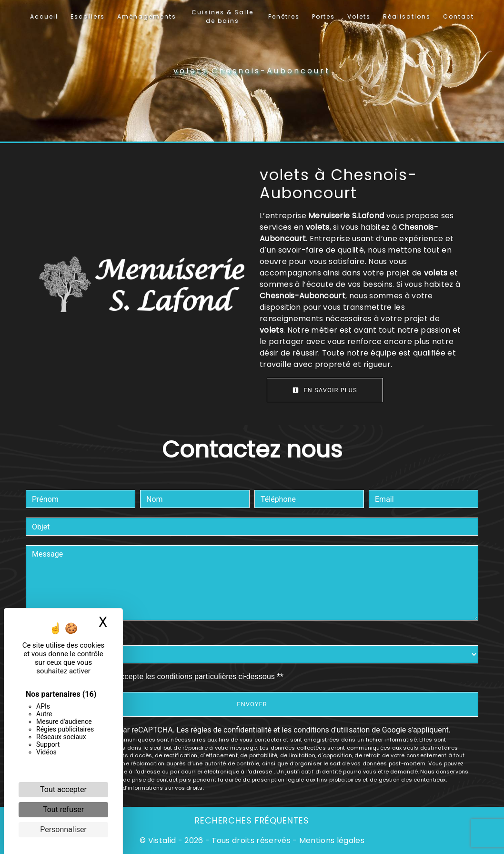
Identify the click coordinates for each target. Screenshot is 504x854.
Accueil (44, 16)
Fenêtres (284, 16)
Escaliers (88, 16)
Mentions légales (331, 840)
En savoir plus (325, 390)
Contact (459, 16)
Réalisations (407, 16)
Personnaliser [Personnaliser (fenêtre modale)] (63, 829)
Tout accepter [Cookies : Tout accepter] (63, 789)
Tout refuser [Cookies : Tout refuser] (63, 809)
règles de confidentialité (231, 730)
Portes (323, 16)
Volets (359, 16)
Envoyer (252, 704)
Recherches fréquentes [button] (252, 821)
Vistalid (162, 840)
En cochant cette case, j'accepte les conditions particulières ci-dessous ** (159, 676)
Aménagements (147, 16)
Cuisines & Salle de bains (222, 16)
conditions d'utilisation (332, 730)
